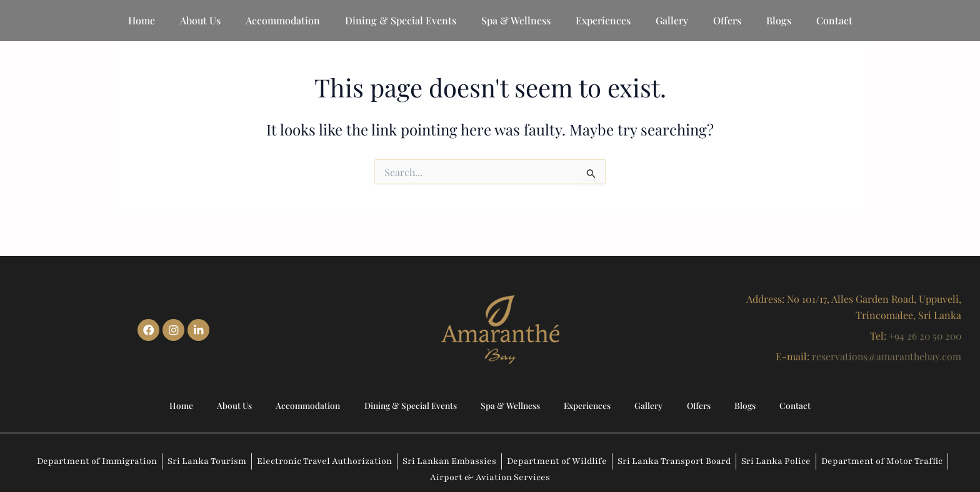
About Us (200, 20)
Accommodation (283, 20)
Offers (727, 20)
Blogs (779, 20)
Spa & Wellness (516, 20)
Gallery (672, 20)
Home (142, 20)
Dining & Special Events (401, 20)
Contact (834, 20)
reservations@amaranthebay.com (886, 354)
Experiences (603, 20)
